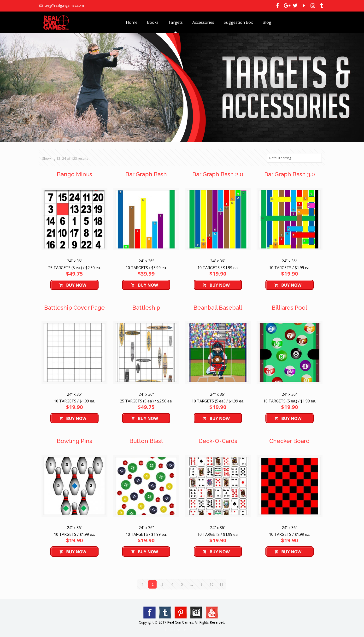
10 (211, 584)
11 (221, 584)
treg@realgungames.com (64, 5)
